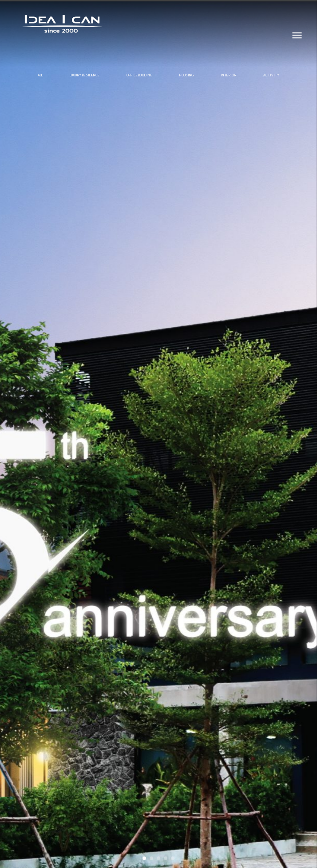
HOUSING (186, 75)
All (40, 75)
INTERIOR (228, 75)
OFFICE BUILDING (139, 75)
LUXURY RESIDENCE (85, 75)
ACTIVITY (271, 75)
